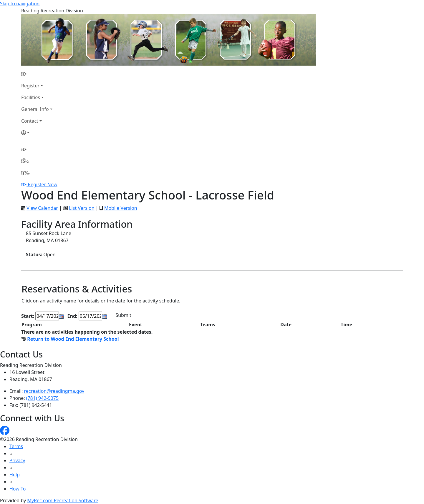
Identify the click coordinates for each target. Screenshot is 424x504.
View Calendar (42, 208)
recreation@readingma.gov (54, 391)
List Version (82, 208)
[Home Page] (37, 74)
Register (30, 86)
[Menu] (25, 173)
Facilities (31, 97)
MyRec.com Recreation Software (63, 500)
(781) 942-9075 (42, 398)
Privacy (17, 460)
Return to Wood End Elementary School (73, 339)
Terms (16, 446)
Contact (30, 121)
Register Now (42, 184)
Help (15, 475)
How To (18, 489)
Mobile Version (121, 208)
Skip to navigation (20, 4)
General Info (35, 109)
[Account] (37, 133)
